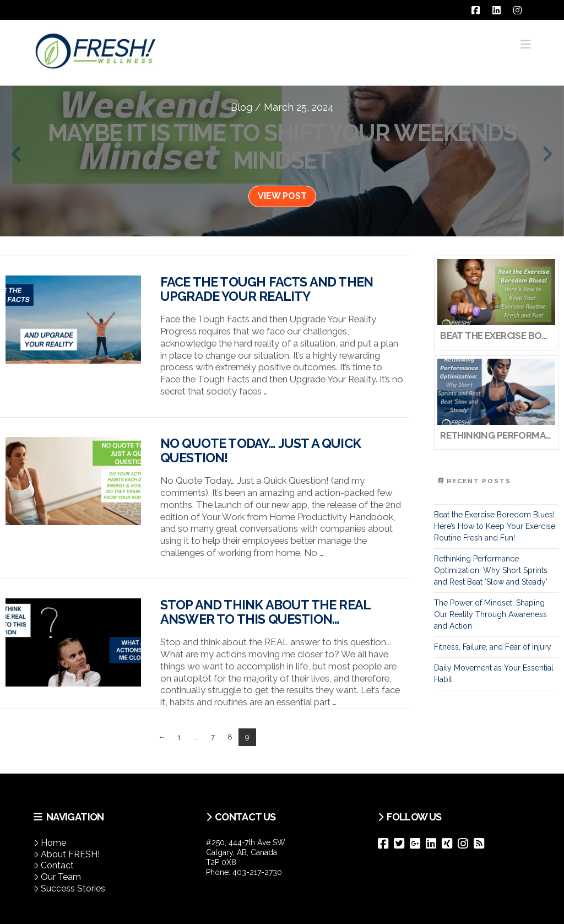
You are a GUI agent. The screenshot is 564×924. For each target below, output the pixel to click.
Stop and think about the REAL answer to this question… (265, 612)
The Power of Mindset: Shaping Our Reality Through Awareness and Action (490, 614)
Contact (54, 865)
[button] (525, 44)
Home (50, 843)
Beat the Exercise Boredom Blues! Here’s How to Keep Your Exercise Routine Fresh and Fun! (495, 526)
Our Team (57, 877)
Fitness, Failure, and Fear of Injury (493, 647)
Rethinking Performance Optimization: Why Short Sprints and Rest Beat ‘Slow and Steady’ (491, 570)
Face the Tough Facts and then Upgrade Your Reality (267, 289)
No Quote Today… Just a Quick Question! (261, 451)
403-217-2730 (257, 872)
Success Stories (69, 888)
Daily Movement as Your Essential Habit (494, 674)
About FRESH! (67, 854)
